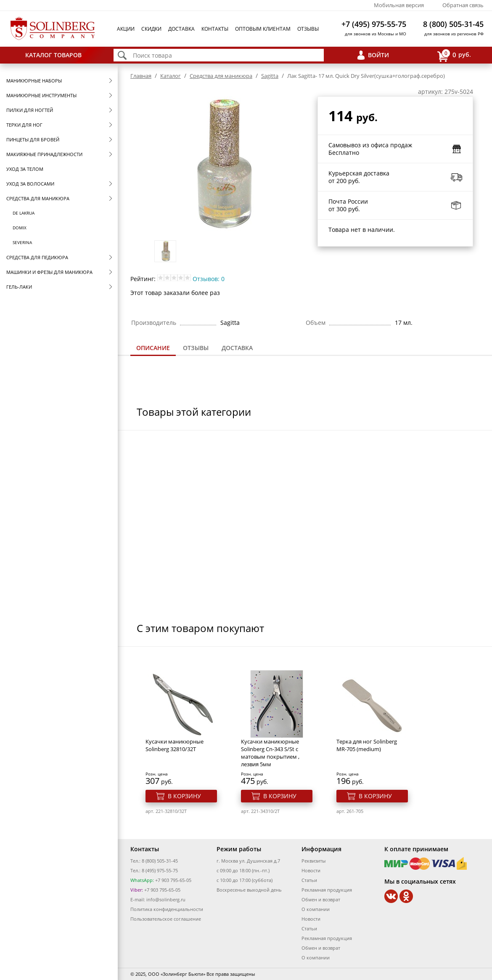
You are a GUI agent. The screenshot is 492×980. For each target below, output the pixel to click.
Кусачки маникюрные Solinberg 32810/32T (175, 745)
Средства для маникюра (38, 198)
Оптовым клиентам (263, 29)
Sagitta (270, 76)
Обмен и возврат (321, 899)
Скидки (151, 29)
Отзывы (308, 29)
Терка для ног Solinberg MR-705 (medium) (367, 745)
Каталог (171, 76)
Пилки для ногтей (30, 110)
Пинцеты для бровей (33, 139)
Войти (378, 55)
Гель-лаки (19, 287)
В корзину (184, 796)
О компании (316, 909)
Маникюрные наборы (34, 81)
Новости (311, 870)
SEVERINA (22, 242)
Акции (126, 29)
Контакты (215, 29)
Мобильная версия (399, 5)
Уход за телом (25, 169)
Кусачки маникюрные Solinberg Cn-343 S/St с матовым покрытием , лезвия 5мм (270, 753)
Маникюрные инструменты (41, 95)
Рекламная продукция (327, 890)
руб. (454, 55)
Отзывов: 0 (209, 279)
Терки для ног (24, 125)
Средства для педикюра (37, 257)
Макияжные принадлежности (44, 154)
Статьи (309, 880)
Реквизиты (313, 861)
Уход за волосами (30, 184)
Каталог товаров (53, 55)
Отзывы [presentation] (196, 348)
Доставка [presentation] (237, 348)
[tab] (153, 349)
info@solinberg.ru (166, 899)
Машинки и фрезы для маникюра (49, 272)
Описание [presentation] (153, 348)
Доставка (181, 29)
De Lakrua (24, 213)
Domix (20, 228)
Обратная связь (463, 5)
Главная (141, 76)
